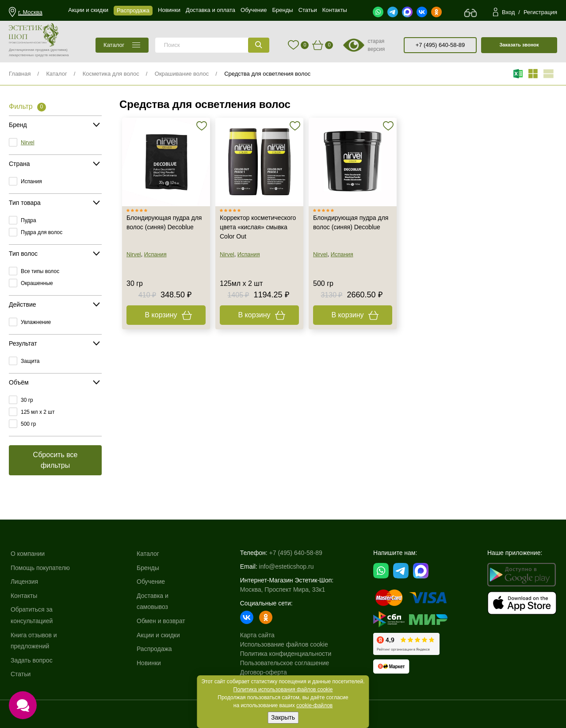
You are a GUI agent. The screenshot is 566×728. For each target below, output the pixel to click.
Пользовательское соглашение (285, 663)
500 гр (28, 424)
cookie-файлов (314, 705)
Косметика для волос (111, 74)
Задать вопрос (32, 660)
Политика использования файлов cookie (283, 689)
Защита (30, 361)
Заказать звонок (519, 45)
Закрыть (283, 717)
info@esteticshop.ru (287, 566)
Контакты (24, 596)
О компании (28, 554)
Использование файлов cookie (284, 644)
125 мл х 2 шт (38, 412)
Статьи (21, 674)
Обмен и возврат (161, 621)
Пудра (29, 220)
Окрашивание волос (182, 74)
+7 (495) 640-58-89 (440, 45)
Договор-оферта (264, 672)
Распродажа (154, 649)
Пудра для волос (42, 232)
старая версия (376, 45)
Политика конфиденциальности (286, 654)
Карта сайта (257, 635)
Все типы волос (40, 271)
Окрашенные (37, 283)
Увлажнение (36, 322)
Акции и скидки (158, 635)
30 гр (27, 400)
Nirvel (28, 143)
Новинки (149, 663)
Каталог (56, 74)
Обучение (151, 582)
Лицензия (24, 582)
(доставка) (59, 50)
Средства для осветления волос (267, 74)
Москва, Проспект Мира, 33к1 (283, 589)
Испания (31, 181)
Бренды (148, 568)
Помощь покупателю (40, 568)
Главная (20, 74)
